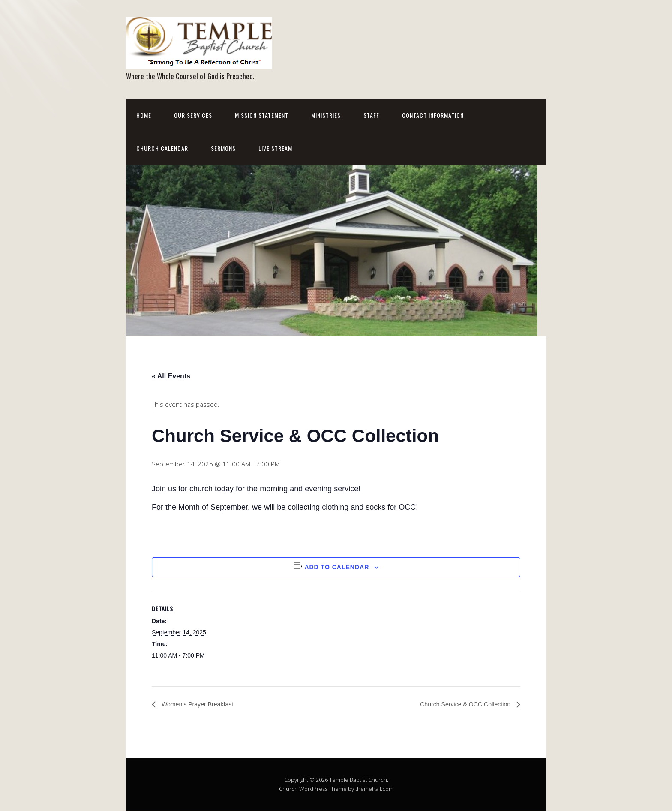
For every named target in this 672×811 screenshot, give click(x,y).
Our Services (193, 115)
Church (288, 789)
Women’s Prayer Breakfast (201, 704)
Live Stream (275, 148)
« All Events (171, 376)
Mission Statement (262, 115)
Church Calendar (162, 148)
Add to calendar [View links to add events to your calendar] (337, 567)
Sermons (223, 148)
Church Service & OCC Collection (460, 704)
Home (144, 115)
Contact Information (433, 115)
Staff (371, 115)
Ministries (326, 115)
